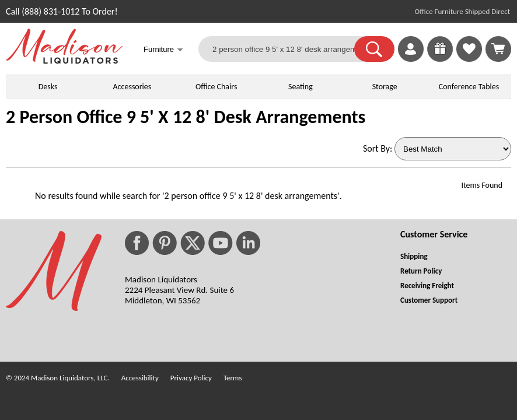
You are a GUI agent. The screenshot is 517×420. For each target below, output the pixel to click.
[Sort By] (453, 149)
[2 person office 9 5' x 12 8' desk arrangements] (284, 49)
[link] (498, 49)
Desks (48, 87)
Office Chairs (216, 87)
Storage (385, 87)
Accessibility (140, 378)
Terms (233, 378)
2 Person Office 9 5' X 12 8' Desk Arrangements (186, 117)
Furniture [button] (163, 50)
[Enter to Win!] (440, 59)
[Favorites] (469, 59)
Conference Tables (469, 87)
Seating (301, 87)
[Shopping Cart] (498, 49)
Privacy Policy (191, 378)
